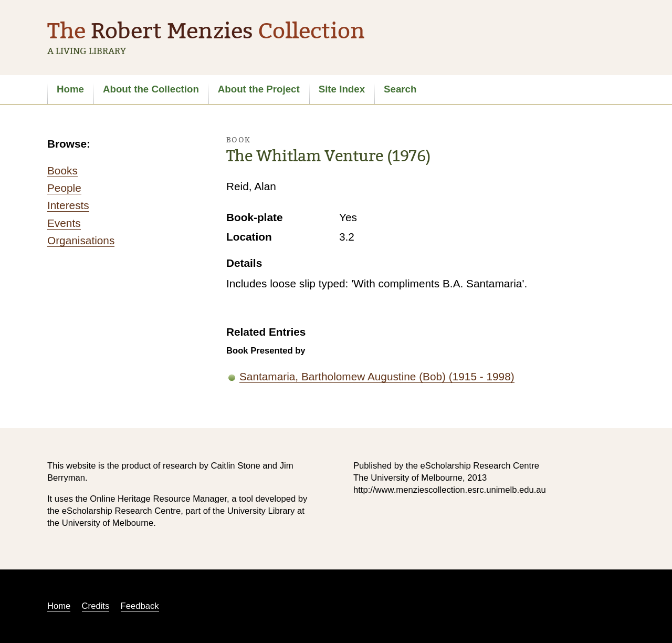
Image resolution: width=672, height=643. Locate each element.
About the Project (259, 89)
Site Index (342, 89)
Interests (68, 205)
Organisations (81, 240)
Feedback (140, 606)
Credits (96, 606)
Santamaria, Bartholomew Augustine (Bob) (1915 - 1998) (377, 376)
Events (64, 223)
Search (400, 89)
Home (70, 89)
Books (62, 170)
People (64, 188)
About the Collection (151, 89)
